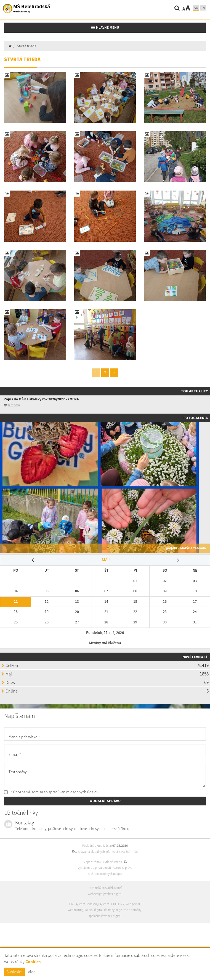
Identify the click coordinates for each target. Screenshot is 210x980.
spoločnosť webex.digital (105, 916)
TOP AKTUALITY (194, 391)
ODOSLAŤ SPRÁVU (105, 801)
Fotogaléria (196, 418)
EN (203, 8)
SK (196, 8)
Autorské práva (123, 868)
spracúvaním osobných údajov (73, 792)
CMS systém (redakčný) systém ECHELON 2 (97, 904)
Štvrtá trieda (27, 46)
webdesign (95, 894)
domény (109, 910)
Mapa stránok (92, 862)
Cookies (33, 962)
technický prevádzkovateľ (105, 888)
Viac (32, 972)
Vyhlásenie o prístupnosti (94, 868)
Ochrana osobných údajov (105, 874)
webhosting (76, 910)
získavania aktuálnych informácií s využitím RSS (105, 852)
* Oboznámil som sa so (51, 792)
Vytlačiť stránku (115, 862)
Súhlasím (14, 972)
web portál (133, 904)
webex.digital (113, 894)
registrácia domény (129, 910)
